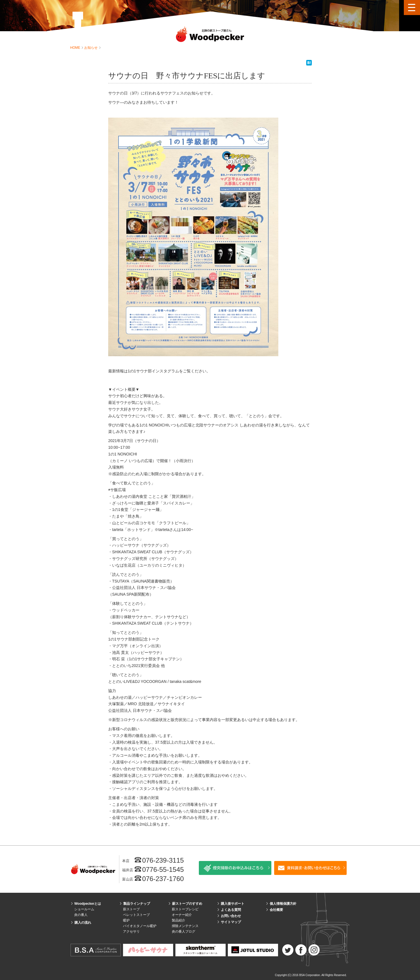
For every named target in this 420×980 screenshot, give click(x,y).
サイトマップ (231, 922)
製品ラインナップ (137, 904)
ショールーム (84, 909)
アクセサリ (131, 932)
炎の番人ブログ (184, 932)
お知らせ (91, 48)
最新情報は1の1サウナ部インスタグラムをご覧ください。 (159, 371)
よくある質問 (231, 910)
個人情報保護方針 (283, 904)
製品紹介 (178, 920)
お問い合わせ (231, 916)
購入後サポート (233, 904)
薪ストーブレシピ (185, 909)
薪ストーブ (131, 909)
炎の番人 (81, 915)
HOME (76, 48)
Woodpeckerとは (88, 904)
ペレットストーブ (136, 915)
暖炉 (126, 920)
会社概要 (276, 910)
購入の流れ (83, 923)
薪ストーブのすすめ (187, 904)
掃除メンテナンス (185, 926)
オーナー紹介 (182, 915)
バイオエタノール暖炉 (140, 926)
